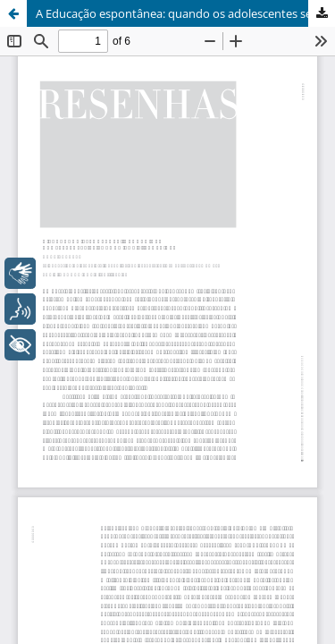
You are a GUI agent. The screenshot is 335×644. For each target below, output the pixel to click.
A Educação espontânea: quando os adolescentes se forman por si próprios (185, 13)
